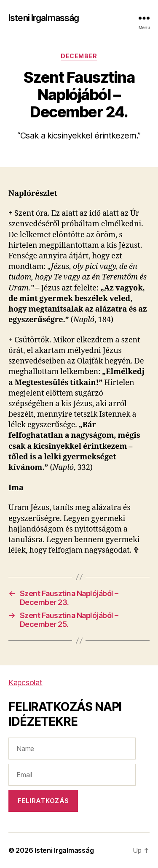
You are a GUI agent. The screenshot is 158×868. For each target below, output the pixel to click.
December (79, 56)
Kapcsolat (25, 682)
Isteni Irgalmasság (44, 18)
